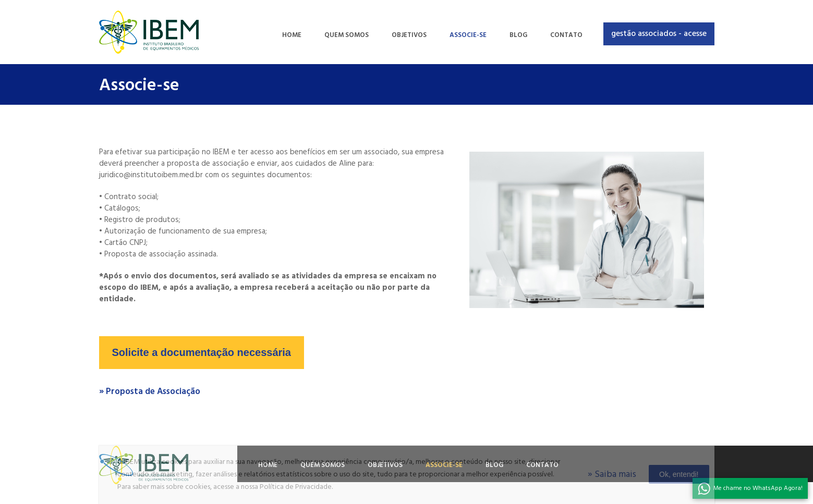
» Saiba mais (612, 475)
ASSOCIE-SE (468, 35)
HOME (292, 35)
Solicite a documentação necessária (202, 352)
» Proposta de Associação (150, 392)
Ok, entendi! (679, 474)
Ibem (149, 32)
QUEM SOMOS (347, 35)
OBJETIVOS (409, 35)
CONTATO (566, 35)
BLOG (518, 35)
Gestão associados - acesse (659, 34)
